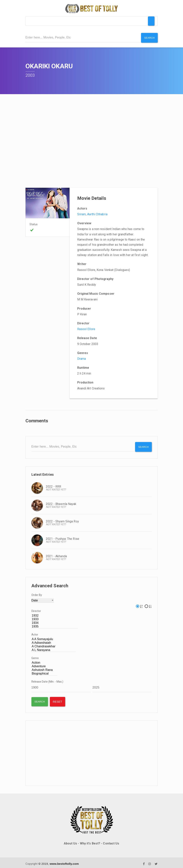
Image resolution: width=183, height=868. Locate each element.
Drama (82, 358)
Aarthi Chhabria (97, 213)
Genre (35, 656)
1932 (55, 613)
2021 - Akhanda (56, 554)
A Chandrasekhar (54, 644)
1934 (55, 620)
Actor (35, 632)
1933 (55, 617)
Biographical (44, 671)
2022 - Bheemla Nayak (61, 502)
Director (36, 609)
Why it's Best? (90, 841)
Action (44, 660)
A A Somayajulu (54, 637)
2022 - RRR (54, 484)
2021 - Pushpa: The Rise (62, 536)
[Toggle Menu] (151, 21)
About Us (71, 841)
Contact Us (111, 841)
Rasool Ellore (86, 328)
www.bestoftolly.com (64, 861)
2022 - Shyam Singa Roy (62, 519)
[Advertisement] (92, 751)
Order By (37, 592)
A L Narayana (54, 648)
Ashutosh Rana (44, 668)
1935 (55, 624)
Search (149, 38)
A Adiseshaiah (54, 640)
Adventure (44, 664)
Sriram (82, 213)
